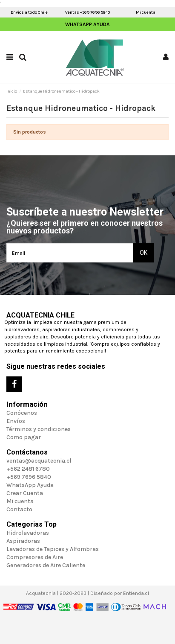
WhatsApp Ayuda (87, 24)
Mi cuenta (146, 12)
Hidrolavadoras (28, 533)
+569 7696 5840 (29, 477)
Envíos (16, 421)
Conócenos (22, 413)
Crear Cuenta (25, 493)
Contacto (19, 509)
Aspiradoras (23, 541)
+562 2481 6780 (28, 469)
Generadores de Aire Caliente (46, 565)
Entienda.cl (136, 593)
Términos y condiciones (39, 429)
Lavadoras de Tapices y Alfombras (53, 549)
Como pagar (24, 437)
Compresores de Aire (35, 557)
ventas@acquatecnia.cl (39, 461)
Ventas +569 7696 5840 (87, 12)
